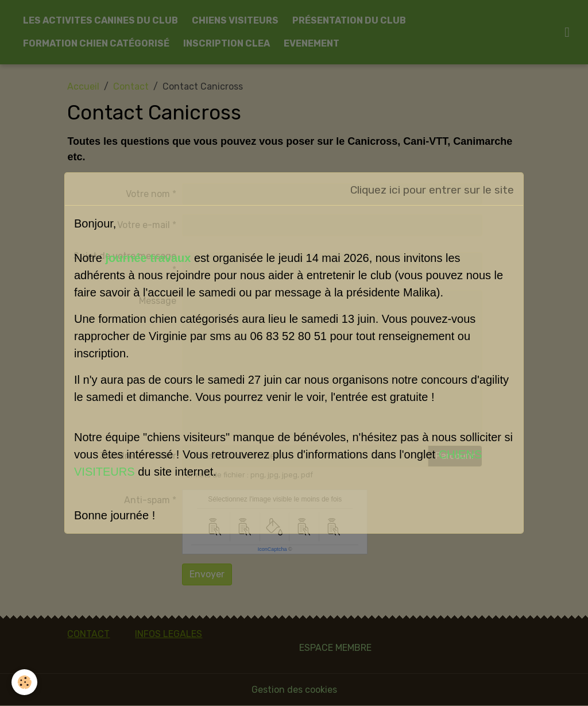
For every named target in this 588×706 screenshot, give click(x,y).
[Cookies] (24, 682)
